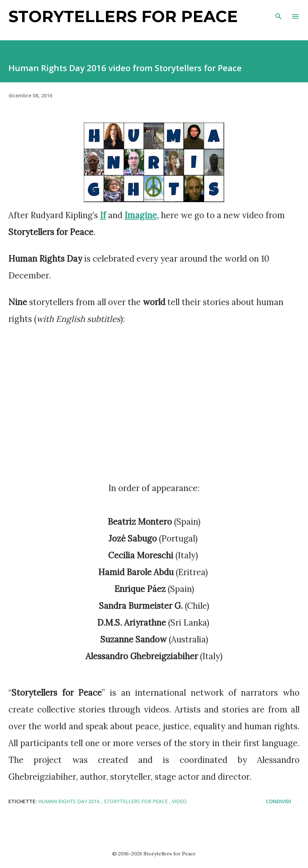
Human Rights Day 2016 (70, 801)
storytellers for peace (136, 801)
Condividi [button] (279, 801)
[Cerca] (279, 13)
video (179, 801)
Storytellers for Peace (123, 16)
